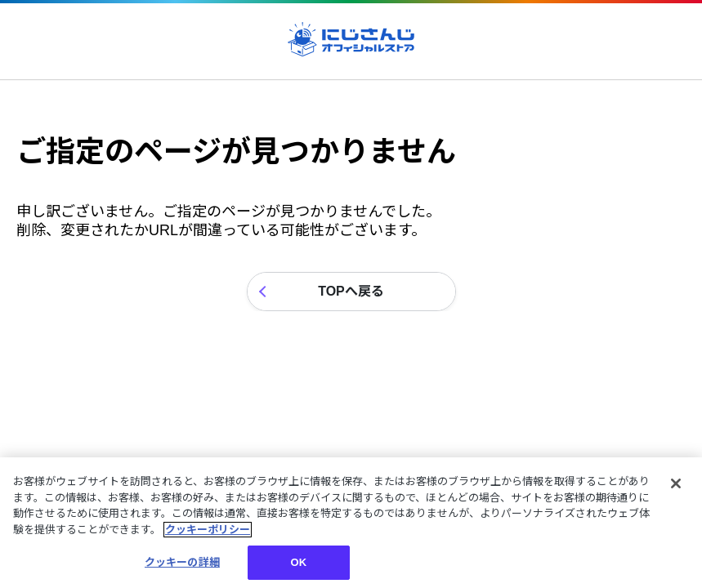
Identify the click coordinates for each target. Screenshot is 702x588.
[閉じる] (676, 483)
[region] (351, 523)
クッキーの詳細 (182, 562)
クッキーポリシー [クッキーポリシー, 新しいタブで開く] (208, 530)
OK (298, 562)
